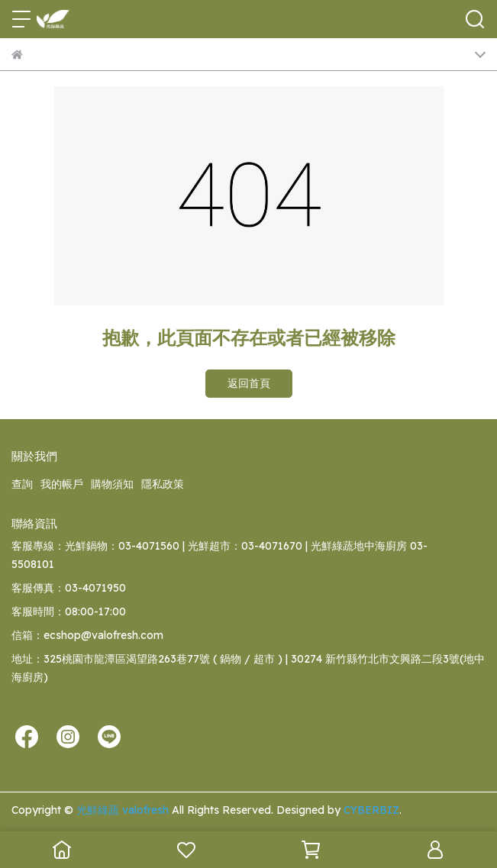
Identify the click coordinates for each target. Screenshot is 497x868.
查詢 (22, 484)
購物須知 (112, 484)
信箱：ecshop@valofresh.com (87, 635)
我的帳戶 (62, 484)
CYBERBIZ (371, 810)
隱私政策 (163, 484)
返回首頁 (249, 383)
